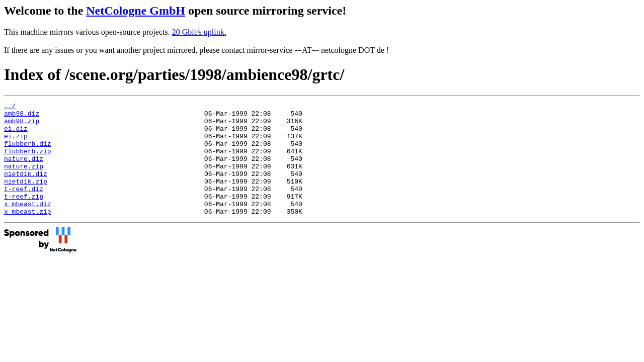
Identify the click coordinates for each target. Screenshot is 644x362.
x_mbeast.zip (28, 234)
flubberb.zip (28, 161)
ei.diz (16, 134)
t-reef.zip (24, 216)
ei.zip (16, 143)
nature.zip (24, 179)
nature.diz (24, 170)
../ (10, 107)
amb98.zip (22, 125)
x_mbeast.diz (28, 225)
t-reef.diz (24, 207)
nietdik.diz (26, 189)
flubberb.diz (28, 152)
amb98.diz (22, 116)
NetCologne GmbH (136, 11)
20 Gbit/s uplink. (199, 32)
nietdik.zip (26, 198)
